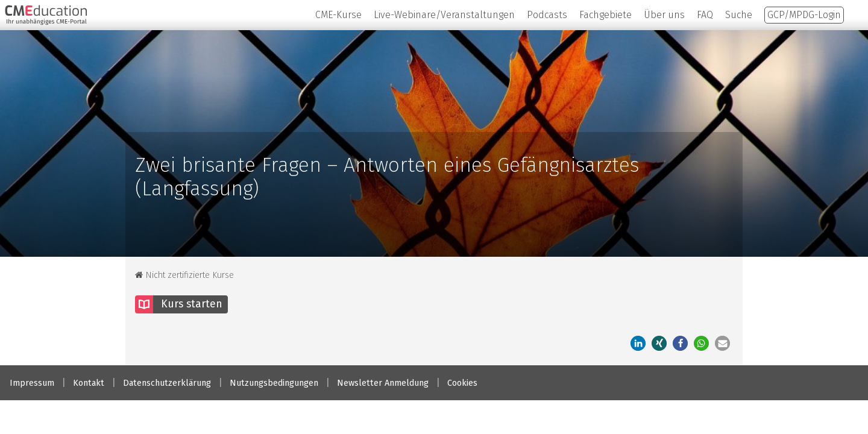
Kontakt (89, 383)
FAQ (705, 15)
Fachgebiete (605, 15)
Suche (739, 15)
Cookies (462, 383)
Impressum (32, 383)
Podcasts (547, 15)
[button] (659, 343)
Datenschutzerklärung (167, 383)
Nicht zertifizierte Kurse (184, 275)
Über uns (664, 15)
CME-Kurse (338, 15)
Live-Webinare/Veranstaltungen (444, 15)
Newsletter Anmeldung (383, 383)
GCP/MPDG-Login (804, 15)
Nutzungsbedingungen (274, 383)
